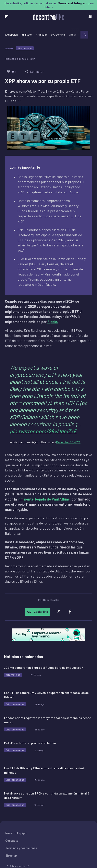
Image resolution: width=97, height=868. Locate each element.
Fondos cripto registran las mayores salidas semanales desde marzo (48, 720)
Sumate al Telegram (73, 3)
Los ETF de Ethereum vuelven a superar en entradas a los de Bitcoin (46, 695)
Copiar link (37, 612)
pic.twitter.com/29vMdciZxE (43, 431)
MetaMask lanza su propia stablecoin (30, 743)
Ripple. (53, 322)
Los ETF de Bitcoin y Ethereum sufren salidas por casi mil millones (44, 770)
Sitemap (11, 855)
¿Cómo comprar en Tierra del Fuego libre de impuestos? (43, 667)
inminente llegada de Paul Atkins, (44, 499)
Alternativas (25, 48)
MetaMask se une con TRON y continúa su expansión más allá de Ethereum (47, 795)
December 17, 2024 (68, 442)
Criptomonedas (15, 704)
